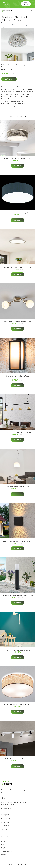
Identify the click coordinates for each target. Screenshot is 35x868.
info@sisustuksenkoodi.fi (9, 808)
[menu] (31, 10)
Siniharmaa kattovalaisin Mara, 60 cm (18, 213)
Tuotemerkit (13, 65)
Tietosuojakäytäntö (8, 851)
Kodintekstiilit (6, 819)
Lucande (15, 67)
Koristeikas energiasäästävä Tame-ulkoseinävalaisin (18, 377)
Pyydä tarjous (26, 4)
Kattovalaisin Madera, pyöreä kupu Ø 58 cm (18, 158)
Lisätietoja (9, 79)
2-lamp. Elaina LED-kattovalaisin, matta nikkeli (18, 322)
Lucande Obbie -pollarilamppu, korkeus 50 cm (18, 596)
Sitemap (4, 855)
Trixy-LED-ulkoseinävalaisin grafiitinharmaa (17, 541)
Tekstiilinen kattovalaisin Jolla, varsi (18, 487)
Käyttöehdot (5, 848)
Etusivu (4, 23)
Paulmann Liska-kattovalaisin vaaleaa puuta (17, 704)
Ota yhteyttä (5, 844)
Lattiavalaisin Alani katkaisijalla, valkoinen (17, 650)
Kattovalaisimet (6, 67)
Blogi (3, 841)
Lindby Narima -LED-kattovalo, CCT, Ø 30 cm (17, 267)
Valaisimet (21, 65)
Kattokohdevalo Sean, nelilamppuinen (18, 759)
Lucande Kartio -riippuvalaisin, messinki (18, 432)
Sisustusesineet (6, 822)
